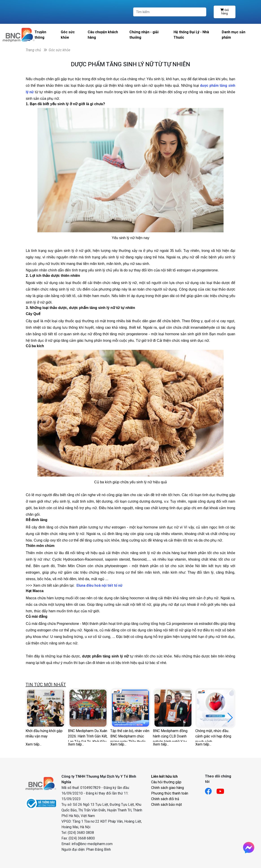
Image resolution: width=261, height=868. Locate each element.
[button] (230, 718)
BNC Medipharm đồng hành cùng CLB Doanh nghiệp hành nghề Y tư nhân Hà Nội (170, 735)
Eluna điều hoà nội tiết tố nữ (99, 585)
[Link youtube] (223, 790)
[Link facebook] (211, 790)
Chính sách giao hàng (167, 788)
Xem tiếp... (34, 744)
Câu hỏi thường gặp (166, 782)
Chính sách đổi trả (165, 799)
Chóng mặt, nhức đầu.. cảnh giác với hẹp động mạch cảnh (213, 735)
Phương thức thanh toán (170, 793)
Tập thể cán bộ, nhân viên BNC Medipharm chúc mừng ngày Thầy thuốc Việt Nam (130, 735)
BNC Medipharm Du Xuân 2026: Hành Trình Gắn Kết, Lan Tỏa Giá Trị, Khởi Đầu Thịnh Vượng (88, 735)
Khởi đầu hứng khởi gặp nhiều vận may (44, 734)
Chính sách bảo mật (166, 805)
